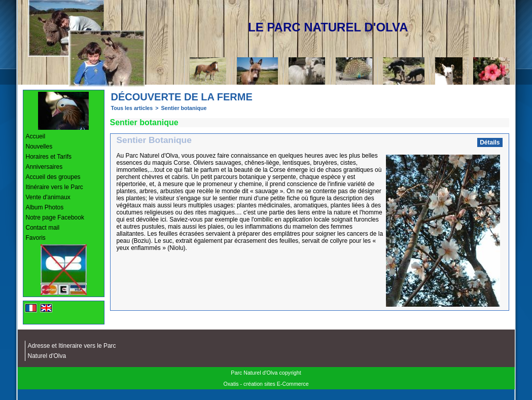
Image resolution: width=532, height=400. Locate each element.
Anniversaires (44, 167)
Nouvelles (39, 147)
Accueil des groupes (53, 177)
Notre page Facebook (55, 217)
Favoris (36, 238)
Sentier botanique (184, 108)
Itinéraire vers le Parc (55, 187)
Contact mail (43, 228)
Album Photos (45, 207)
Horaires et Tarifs (49, 157)
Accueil (36, 136)
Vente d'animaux (48, 197)
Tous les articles (132, 108)
